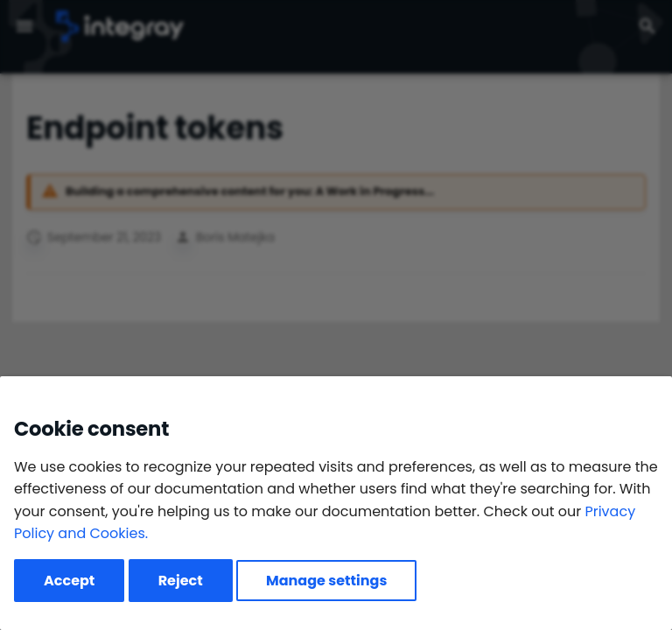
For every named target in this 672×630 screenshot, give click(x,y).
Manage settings (326, 581)
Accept (69, 581)
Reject (181, 581)
